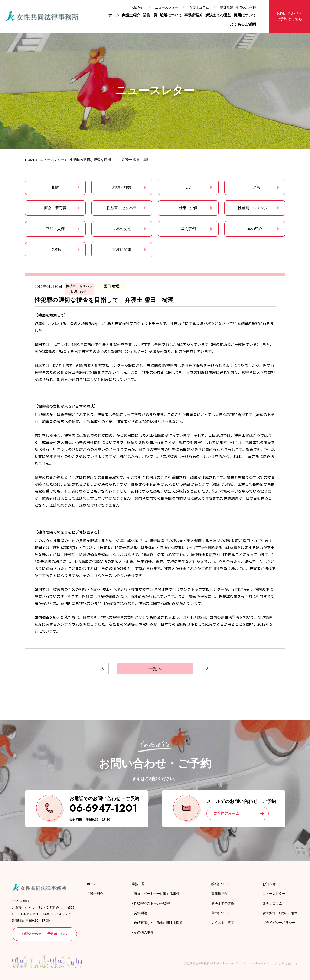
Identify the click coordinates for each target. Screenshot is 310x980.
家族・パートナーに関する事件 (157, 894)
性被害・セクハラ (122, 208)
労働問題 (140, 913)
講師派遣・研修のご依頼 (238, 7)
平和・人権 (55, 229)
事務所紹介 (194, 15)
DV (188, 187)
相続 (55, 187)
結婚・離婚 (122, 187)
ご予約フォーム (226, 813)
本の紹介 (255, 229)
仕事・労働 (188, 208)
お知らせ (137, 7)
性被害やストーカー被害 (152, 903)
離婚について (171, 15)
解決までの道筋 (218, 15)
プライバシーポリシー (279, 923)
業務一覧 (150, 15)
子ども (255, 187)
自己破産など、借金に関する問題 (158, 923)
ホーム (114, 15)
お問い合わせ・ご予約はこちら (289, 16)
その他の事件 (144, 932)
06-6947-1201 (103, 808)
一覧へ (155, 669)
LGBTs (55, 250)
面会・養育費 (55, 208)
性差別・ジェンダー (255, 208)
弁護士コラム (199, 7)
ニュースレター (166, 7)
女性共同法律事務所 (197, 964)
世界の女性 (122, 229)
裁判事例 (188, 229)
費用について (245, 15)
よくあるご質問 (243, 24)
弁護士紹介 (131, 15)
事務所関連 (122, 250)
